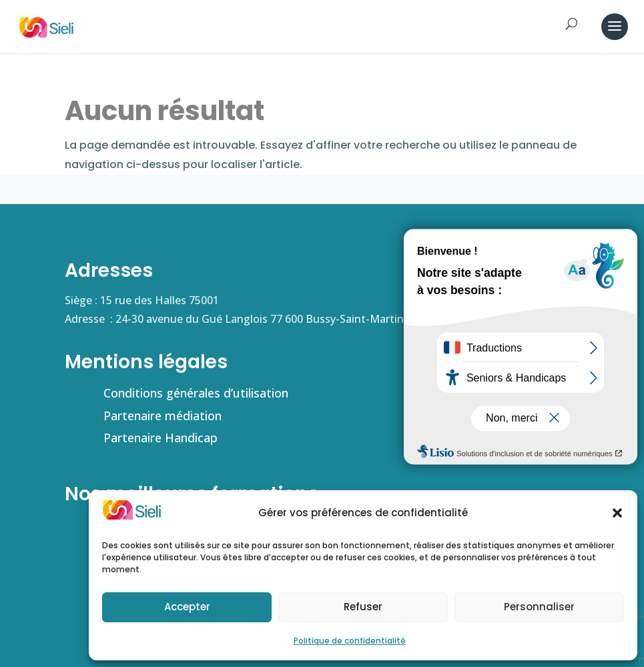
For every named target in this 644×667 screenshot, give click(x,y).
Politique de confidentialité (350, 641)
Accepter (187, 607)
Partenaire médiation (163, 416)
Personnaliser (539, 607)
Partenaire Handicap (160, 438)
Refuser (363, 607)
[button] (617, 513)
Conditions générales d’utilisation (196, 393)
